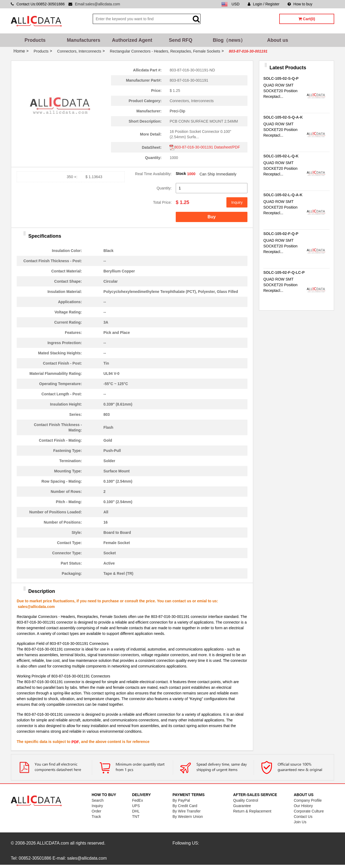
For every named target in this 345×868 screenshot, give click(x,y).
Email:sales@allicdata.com (98, 4)
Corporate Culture (309, 811)
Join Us (300, 822)
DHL (136, 811)
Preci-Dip (177, 111)
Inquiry (237, 202)
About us (278, 40)
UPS (136, 806)
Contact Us (303, 817)
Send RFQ (180, 40)
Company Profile (308, 800)
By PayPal (181, 800)
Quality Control (246, 800)
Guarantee (242, 806)
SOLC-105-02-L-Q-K (281, 156)
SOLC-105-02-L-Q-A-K (283, 195)
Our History (303, 806)
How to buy (300, 4)
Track (96, 817)
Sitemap (327, 4)
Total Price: (162, 202)
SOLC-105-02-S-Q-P (281, 78)
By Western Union (188, 817)
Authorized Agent (132, 40)
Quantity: (164, 188)
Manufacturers (84, 40)
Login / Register (264, 4)
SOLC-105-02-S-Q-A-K (283, 117)
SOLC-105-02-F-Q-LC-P (284, 272)
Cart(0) (307, 19)
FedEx (137, 800)
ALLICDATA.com (53, 843)
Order (96, 811)
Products (35, 40)
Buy (212, 217)
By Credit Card (185, 806)
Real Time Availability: (153, 174)
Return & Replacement (252, 811)
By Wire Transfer (187, 811)
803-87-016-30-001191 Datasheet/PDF (205, 147)
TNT (136, 817)
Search (98, 800)
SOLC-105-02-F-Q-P (281, 234)
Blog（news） (229, 40)
